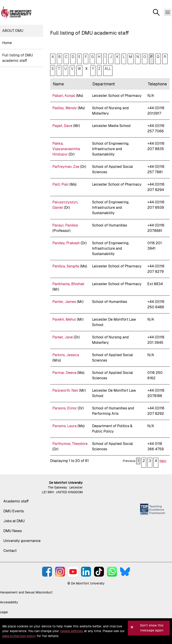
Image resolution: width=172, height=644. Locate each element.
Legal (4, 612)
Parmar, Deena (64, 373)
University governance (22, 541)
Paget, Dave (62, 126)
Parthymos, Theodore (70, 444)
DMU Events (14, 511)
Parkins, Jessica (66, 355)
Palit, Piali (60, 184)
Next (163, 461)
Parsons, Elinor (65, 408)
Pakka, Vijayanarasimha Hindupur (66, 149)
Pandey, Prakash (66, 243)
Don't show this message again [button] (152, 628)
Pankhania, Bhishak (68, 284)
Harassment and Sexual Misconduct (26, 592)
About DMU (13, 31)
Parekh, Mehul (64, 319)
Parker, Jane (63, 337)
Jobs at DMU (14, 521)
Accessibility (9, 602)
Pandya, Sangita (66, 266)
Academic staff (16, 501)
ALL (108, 69)
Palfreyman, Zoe (66, 167)
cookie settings (72, 631)
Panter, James (64, 302)
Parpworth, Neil (65, 390)
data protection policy (19, 636)
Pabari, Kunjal (64, 96)
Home (7, 43)
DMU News (13, 531)
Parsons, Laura (64, 426)
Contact (10, 551)
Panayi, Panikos (65, 225)
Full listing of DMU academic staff (18, 58)
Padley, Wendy (65, 108)
